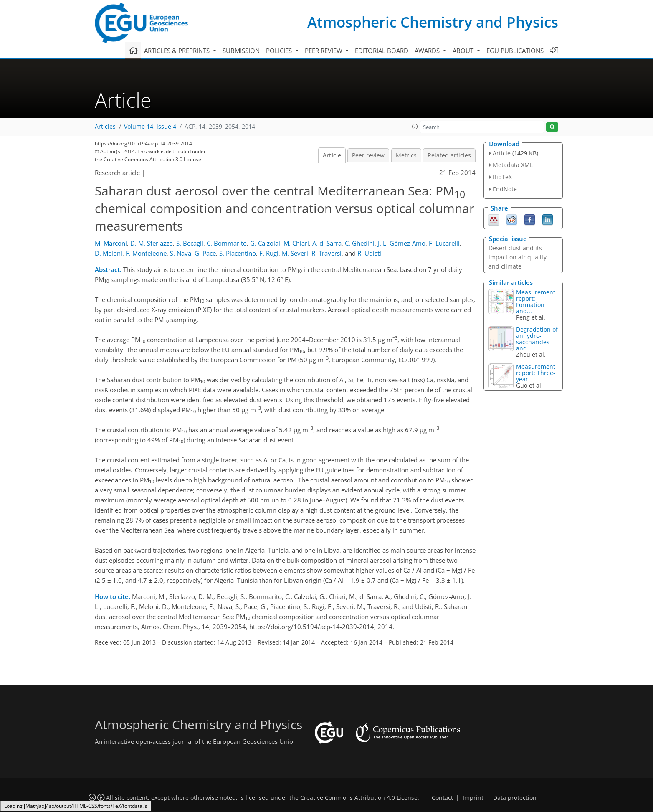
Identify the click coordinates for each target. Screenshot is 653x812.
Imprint (473, 798)
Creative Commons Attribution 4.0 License (359, 798)
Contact (442, 798)
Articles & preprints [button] (178, 51)
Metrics (406, 155)
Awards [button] (428, 51)
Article (332, 155)
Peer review (368, 155)
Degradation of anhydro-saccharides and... (537, 339)
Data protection (515, 798)
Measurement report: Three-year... (536, 373)
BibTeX (502, 177)
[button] (415, 127)
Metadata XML (513, 165)
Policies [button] (280, 51)
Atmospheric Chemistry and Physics (433, 22)
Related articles (449, 155)
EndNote (505, 189)
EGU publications (515, 51)
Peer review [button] (324, 51)
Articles (105, 127)
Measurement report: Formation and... (536, 302)
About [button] (464, 51)
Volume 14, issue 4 (150, 127)
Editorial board (382, 51)
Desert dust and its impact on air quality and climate (518, 257)
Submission (241, 51)
